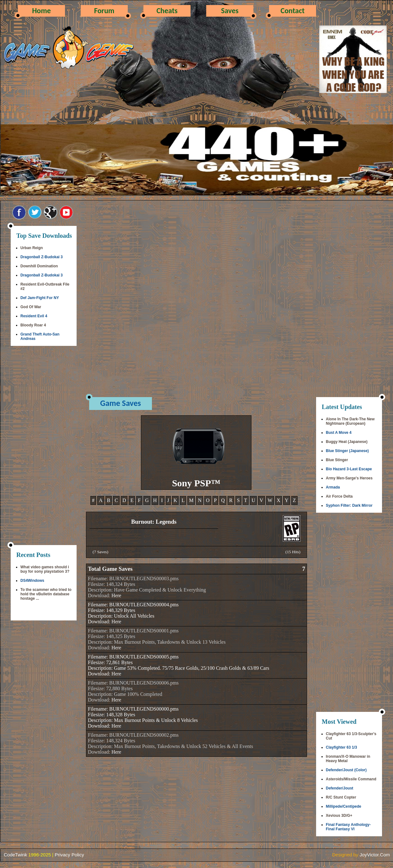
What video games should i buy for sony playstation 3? (45, 569)
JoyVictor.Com (375, 855)
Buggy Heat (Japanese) (347, 442)
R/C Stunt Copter (341, 797)
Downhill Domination (39, 266)
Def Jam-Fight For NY (40, 298)
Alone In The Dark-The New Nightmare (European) (350, 421)
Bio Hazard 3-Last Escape (349, 469)
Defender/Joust (339, 788)
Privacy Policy (69, 855)
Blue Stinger (337, 460)
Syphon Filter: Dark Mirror (349, 505)
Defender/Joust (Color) (346, 770)
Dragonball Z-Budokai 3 (42, 257)
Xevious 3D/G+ (339, 816)
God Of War (31, 307)
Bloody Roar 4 (33, 325)
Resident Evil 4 (34, 316)
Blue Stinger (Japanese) (347, 451)
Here (116, 595)
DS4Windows (32, 581)
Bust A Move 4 (339, 433)
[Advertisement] (44, 446)
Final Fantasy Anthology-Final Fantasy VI (348, 827)
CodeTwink (15, 855)
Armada (333, 487)
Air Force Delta (339, 496)
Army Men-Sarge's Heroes (349, 478)
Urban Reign (32, 248)
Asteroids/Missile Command (351, 779)
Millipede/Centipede (344, 806)
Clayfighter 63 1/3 (341, 747)
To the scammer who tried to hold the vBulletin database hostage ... (46, 594)
